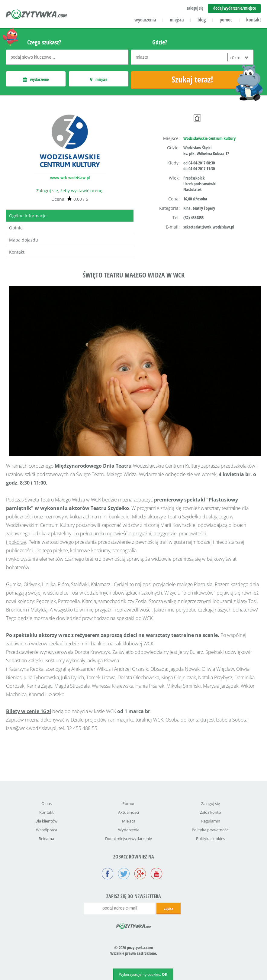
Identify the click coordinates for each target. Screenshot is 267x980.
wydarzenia (145, 20)
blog (202, 20)
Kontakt (17, 252)
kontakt (254, 20)
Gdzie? (160, 42)
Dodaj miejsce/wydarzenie (129, 839)
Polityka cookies (211, 839)
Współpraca (47, 830)
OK (165, 974)
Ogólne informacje (28, 216)
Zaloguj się (211, 803)
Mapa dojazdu (24, 240)
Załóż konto (211, 812)
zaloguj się (195, 8)
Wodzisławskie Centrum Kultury (209, 138)
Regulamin (211, 821)
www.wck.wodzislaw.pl (70, 178)
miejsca (177, 20)
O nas (47, 803)
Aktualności (129, 812)
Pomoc (129, 803)
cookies (154, 974)
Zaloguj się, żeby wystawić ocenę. (70, 191)
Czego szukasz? (44, 42)
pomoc (226, 20)
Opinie (16, 228)
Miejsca (129, 821)
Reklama (46, 839)
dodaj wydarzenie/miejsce (235, 8)
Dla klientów (46, 821)
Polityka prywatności (211, 830)
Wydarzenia (129, 830)
